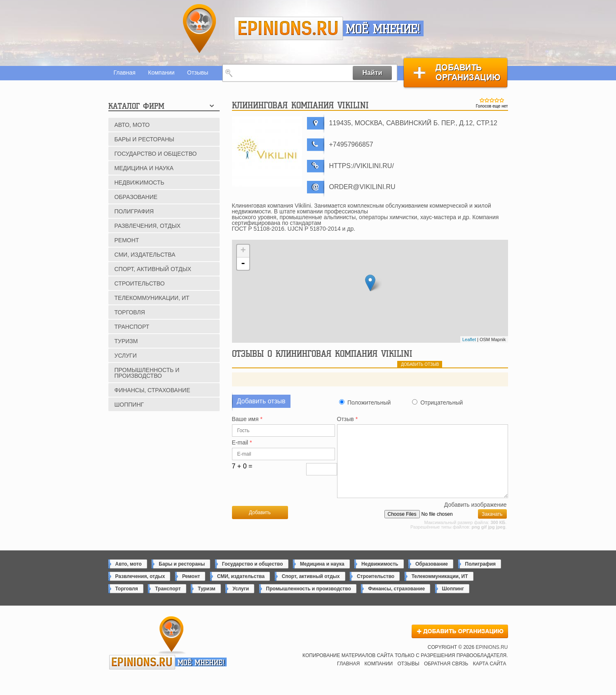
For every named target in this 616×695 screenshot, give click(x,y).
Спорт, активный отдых (153, 269)
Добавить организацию (456, 73)
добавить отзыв (420, 364)
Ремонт (127, 240)
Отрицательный (442, 402)
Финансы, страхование (152, 390)
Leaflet (469, 339)
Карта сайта (490, 677)
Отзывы (198, 73)
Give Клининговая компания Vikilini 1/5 (482, 100)
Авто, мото (132, 125)
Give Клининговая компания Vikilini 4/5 (497, 100)
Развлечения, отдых (148, 226)
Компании (161, 73)
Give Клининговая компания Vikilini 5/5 (502, 100)
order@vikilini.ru (362, 187)
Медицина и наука (144, 168)
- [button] (243, 264)
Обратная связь (446, 677)
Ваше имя (247, 419)
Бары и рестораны (144, 139)
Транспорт (132, 327)
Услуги (126, 356)
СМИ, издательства (145, 255)
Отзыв (348, 419)
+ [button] (243, 251)
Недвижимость (139, 183)
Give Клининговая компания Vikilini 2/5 (487, 100)
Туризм (126, 341)
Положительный (369, 402)
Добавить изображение (475, 518)
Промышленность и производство (147, 373)
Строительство (140, 283)
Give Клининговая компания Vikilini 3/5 (492, 100)
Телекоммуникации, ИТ (152, 298)
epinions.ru (289, 28)
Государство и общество (156, 154)
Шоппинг (129, 405)
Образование (136, 197)
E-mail (242, 443)
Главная (125, 73)
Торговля (130, 312)
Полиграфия (134, 211)
